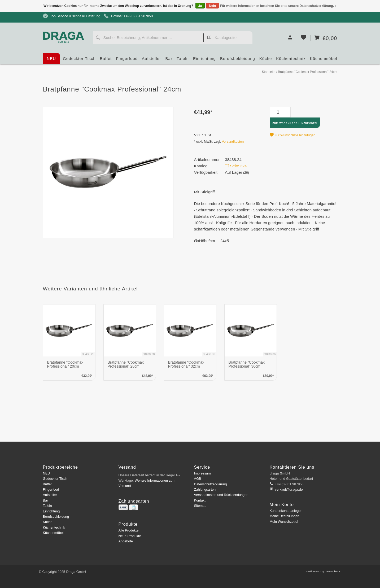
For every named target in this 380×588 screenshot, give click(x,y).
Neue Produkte (130, 536)
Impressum (202, 473)
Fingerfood (127, 60)
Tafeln (183, 60)
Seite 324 (236, 166)
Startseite (268, 72)
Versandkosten (233, 142)
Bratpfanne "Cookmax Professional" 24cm (307, 72)
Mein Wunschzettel (284, 522)
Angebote (126, 541)
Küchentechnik (291, 60)
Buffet (106, 60)
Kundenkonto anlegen (286, 511)
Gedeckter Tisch (79, 60)
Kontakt (200, 500)
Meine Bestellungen (285, 516)
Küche (266, 60)
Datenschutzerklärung (211, 484)
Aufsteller (152, 60)
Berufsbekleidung (238, 60)
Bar (169, 60)
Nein (212, 6)
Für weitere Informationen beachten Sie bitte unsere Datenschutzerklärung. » (278, 6)
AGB (198, 479)
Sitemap (200, 506)
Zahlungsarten (205, 489)
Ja (200, 6)
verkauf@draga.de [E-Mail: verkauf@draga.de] (288, 489)
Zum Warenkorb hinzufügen (295, 123)
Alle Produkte (129, 530)
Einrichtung (204, 60)
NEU (52, 58)
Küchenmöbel (324, 60)
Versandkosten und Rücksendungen (221, 495)
